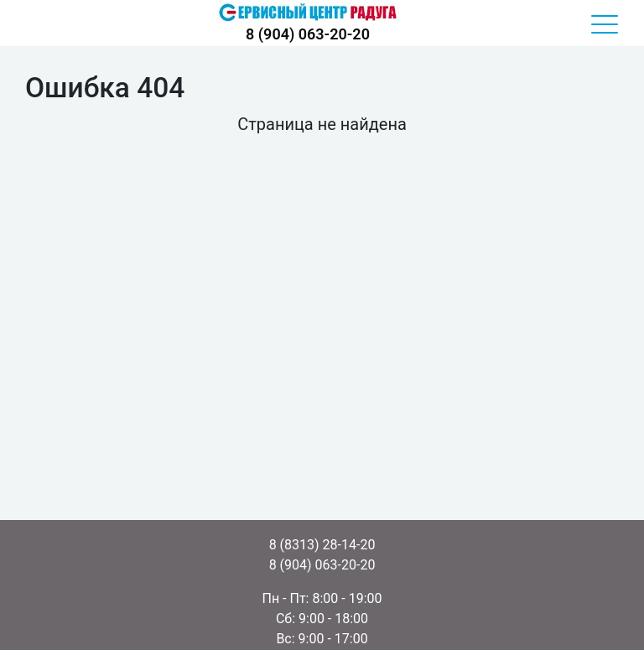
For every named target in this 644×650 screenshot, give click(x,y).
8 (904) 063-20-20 (308, 34)
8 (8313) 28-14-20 (322, 545)
